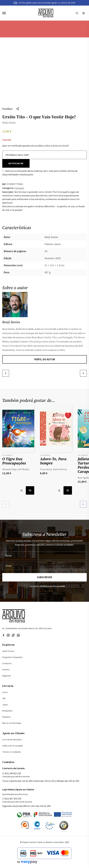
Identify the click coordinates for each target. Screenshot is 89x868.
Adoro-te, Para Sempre (53, 461)
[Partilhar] (11, 109)
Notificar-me (16, 163)
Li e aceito (47, 586)
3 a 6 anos (19, 188)
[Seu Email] (44, 566)
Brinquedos (7, 711)
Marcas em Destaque (12, 723)
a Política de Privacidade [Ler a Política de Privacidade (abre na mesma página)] (52, 586)
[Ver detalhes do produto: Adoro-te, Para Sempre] (56, 429)
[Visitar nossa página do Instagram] (8, 635)
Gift (4, 699)
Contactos (7, 664)
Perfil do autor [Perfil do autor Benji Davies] (45, 359)
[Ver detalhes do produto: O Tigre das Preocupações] (18, 429)
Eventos (6, 670)
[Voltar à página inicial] (46, 13)
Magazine (7, 676)
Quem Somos (8, 651)
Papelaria (6, 717)
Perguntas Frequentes (12, 657)
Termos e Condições (12, 752)
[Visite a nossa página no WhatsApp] (18, 635)
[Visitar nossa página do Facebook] (4, 635)
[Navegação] (4, 13)
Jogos (5, 705)
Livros (5, 692)
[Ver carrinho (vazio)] (83, 13)
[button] (6, 373)
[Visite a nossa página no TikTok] (13, 635)
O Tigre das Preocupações (14, 461)
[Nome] (44, 556)
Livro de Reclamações (12, 740)
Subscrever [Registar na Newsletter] (44, 577)
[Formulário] (77, 13)
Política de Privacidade (13, 746)
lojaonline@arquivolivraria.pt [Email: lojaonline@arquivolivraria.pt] (15, 794)
